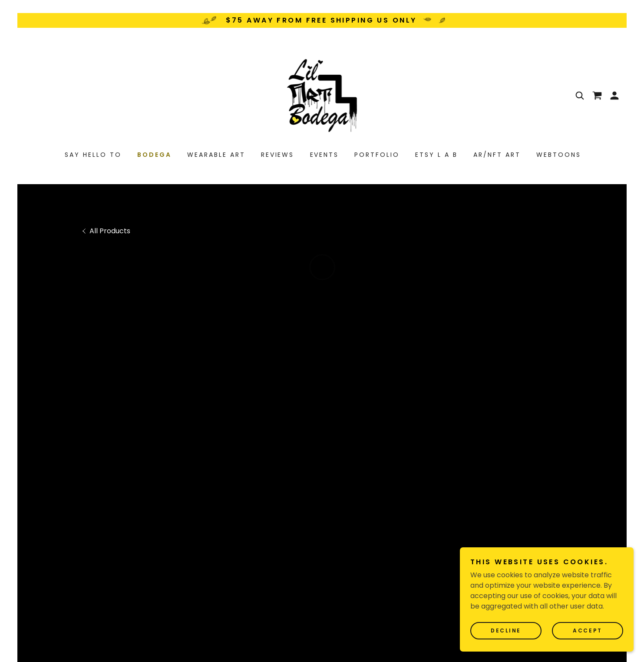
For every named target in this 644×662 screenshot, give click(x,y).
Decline (506, 631)
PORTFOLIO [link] (377, 155)
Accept (587, 631)
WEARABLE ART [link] (216, 155)
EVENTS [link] (325, 155)
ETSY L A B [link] (436, 155)
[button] (597, 96)
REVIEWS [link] (278, 155)
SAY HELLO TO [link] (93, 155)
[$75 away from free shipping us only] (322, 20)
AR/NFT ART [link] (497, 155)
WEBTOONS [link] (559, 155)
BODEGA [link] (154, 155)
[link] (322, 95)
